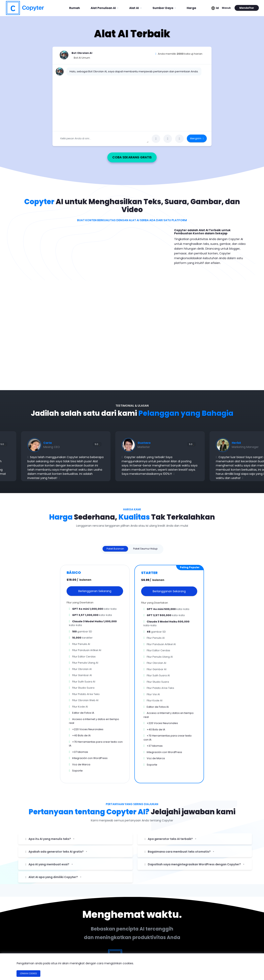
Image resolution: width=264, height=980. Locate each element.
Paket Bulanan (115, 547)
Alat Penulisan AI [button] (103, 8)
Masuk (226, 8)
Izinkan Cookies (28, 974)
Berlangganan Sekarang (95, 589)
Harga (191, 8)
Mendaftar (246, 8)
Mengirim (197, 138)
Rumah (76, 6)
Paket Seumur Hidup (145, 547)
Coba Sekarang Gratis (151, 156)
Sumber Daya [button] (163, 8)
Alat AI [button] (134, 8)
